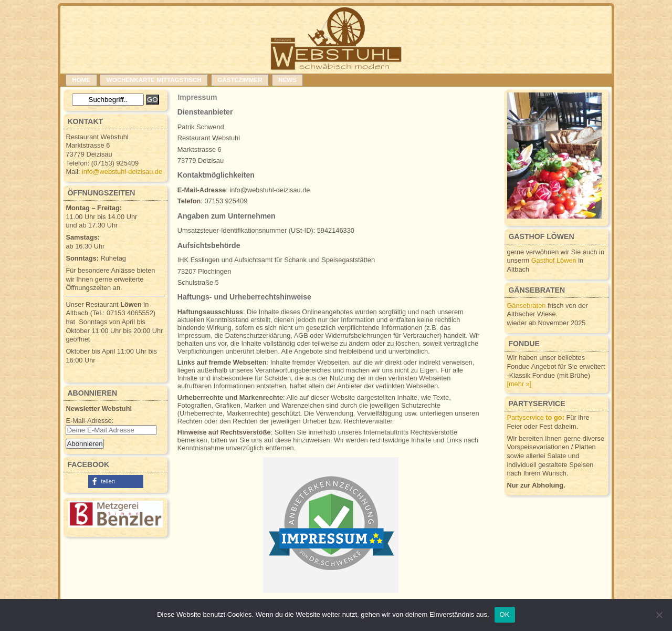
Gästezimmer (240, 80)
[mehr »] (519, 384)
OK (505, 614)
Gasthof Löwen (554, 260)
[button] (116, 482)
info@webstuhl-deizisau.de (122, 172)
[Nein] (659, 615)
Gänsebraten (526, 306)
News (287, 80)
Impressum (197, 97)
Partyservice (535, 417)
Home (82, 80)
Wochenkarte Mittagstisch (154, 80)
